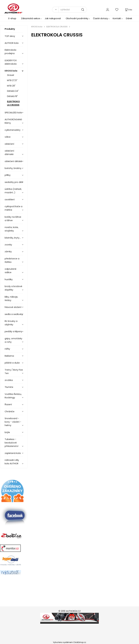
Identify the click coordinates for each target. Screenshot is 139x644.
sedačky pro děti (14, 182)
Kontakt (117, 18)
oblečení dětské (13, 161)
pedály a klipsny (13, 331)
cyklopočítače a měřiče (14, 208)
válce (8, 137)
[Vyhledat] (55, 10)
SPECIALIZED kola (13, 113)
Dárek (129, 18)
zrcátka (9, 380)
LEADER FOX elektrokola (11, 62)
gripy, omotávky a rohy (13, 340)
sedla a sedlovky (14, 314)
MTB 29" (11, 86)
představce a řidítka (12, 260)
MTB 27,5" (12, 80)
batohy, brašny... (14, 168)
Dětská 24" (13, 91)
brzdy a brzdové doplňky (13, 288)
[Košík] (128, 10)
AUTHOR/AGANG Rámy (13, 121)
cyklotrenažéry (13, 130)
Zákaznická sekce (30, 18)
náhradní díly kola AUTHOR (12, 462)
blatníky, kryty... (13, 238)
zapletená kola (13, 453)
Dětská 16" (12, 96)
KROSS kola (11, 71)
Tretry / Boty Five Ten (14, 372)
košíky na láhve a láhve (13, 219)
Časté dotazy (100, 18)
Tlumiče (9, 387)
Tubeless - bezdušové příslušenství (11, 443)
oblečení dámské (9, 153)
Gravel (11, 75)
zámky (8, 252)
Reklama (9, 356)
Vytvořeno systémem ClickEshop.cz (69, 642)
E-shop (12, 18)
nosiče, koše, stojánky (12, 229)
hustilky (9, 279)
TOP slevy (10, 36)
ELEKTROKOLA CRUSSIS (13, 103)
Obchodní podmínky (77, 18)
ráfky (7, 349)
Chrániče (10, 411)
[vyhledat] (73, 10)
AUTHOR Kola (12, 43)
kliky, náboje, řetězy (11, 299)
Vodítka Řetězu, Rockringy (13, 396)
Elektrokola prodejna (10, 52)
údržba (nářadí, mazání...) (13, 191)
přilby (8, 175)
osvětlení (10, 200)
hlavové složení (13, 307)
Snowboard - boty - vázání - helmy (13, 422)
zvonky (8, 245)
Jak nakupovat (53, 18)
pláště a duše (12, 363)
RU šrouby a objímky (11, 323)
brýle (7, 432)
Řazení (8, 404)
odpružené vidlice (11, 271)
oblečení (9, 144)
